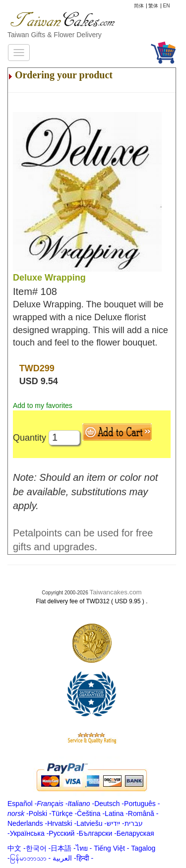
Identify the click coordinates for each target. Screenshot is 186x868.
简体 (139, 6)
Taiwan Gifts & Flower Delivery (55, 35)
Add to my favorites (43, 405)
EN (167, 6)
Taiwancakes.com (116, 592)
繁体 (153, 6)
